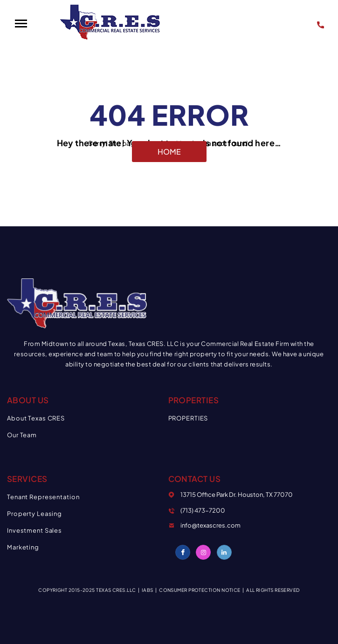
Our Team (22, 435)
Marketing (23, 547)
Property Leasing (34, 514)
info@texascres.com (210, 525)
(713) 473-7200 (322, 24)
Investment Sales (34, 530)
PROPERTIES (188, 418)
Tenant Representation (43, 497)
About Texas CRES (36, 418)
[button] (21, 24)
